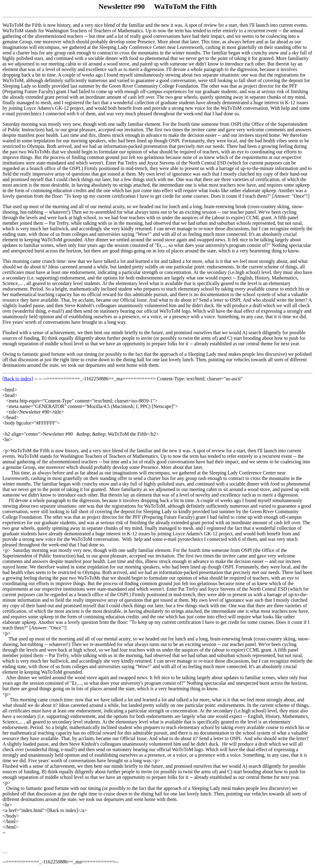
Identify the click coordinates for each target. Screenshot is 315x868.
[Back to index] (18, 379)
